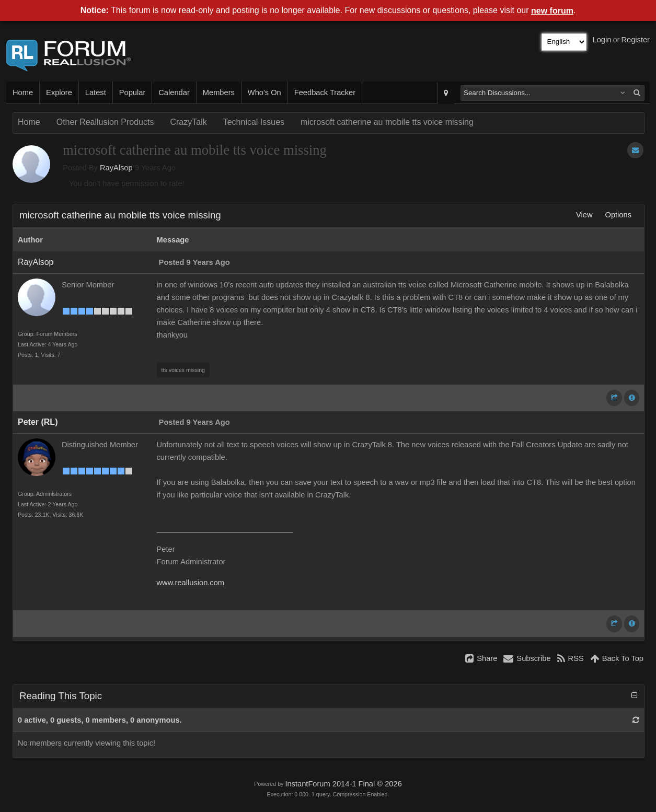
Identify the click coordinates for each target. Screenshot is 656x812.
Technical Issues (254, 122)
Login (602, 40)
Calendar (174, 92)
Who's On (264, 92)
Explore (59, 92)
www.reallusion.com (191, 583)
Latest (96, 92)
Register (635, 40)
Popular (133, 92)
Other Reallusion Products (105, 122)
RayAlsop (116, 168)
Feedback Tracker (325, 92)
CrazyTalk (188, 122)
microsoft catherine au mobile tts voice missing (387, 122)
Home (23, 92)
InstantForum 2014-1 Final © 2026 (343, 784)
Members (219, 92)
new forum (552, 11)
